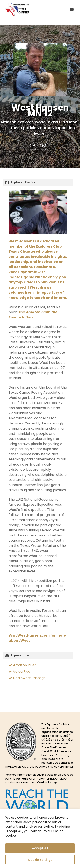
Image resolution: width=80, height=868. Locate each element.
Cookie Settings (40, 860)
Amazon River (25, 665)
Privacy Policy (20, 779)
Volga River (22, 671)
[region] (40, 839)
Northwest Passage (29, 678)
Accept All (40, 848)
